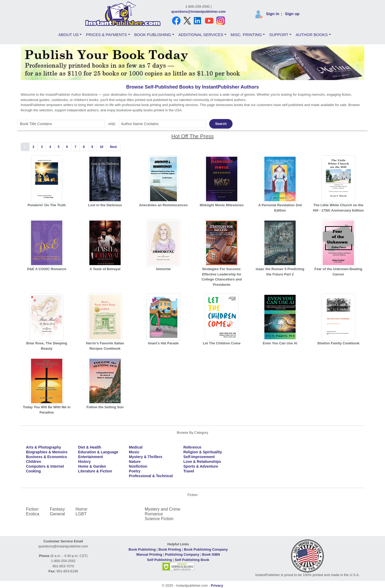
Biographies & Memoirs (47, 452)
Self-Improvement (199, 457)
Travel (189, 471)
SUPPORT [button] (279, 35)
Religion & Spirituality (203, 452)
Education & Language (98, 452)
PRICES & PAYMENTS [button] (106, 35)
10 (101, 147)
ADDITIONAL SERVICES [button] (201, 35)
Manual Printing (149, 554)
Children (34, 462)
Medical (136, 447)
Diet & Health (89, 447)
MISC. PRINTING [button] (246, 35)
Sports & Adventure (201, 466)
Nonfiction (138, 466)
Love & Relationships (202, 462)
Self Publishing (160, 560)
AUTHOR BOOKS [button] (312, 35)
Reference (192, 447)
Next (113, 147)
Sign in (273, 14)
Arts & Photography (43, 447)
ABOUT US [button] (68, 35)
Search (221, 124)
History (84, 462)
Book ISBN (211, 554)
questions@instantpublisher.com (198, 12)
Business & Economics (47, 457)
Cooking (33, 471)
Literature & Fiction (95, 471)
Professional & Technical (151, 476)
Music (134, 452)
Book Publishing (142, 549)
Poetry (135, 471)
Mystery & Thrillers (146, 457)
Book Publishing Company (206, 549)
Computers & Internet (45, 466)
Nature (135, 462)
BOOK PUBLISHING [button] (153, 35)
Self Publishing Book (192, 560)
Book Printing (170, 549)
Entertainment (90, 457)
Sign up (292, 14)
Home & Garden (92, 466)
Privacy (217, 585)
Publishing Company (182, 554)
